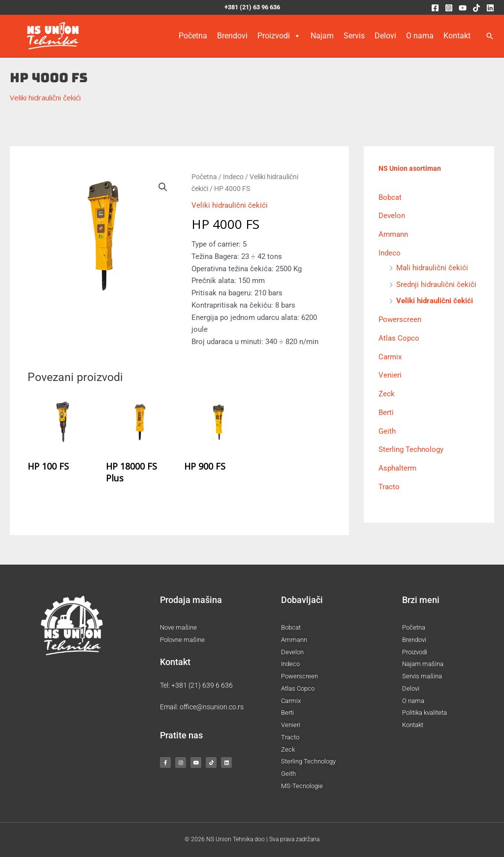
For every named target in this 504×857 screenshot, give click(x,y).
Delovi (385, 36)
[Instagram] (449, 8)
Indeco (233, 177)
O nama (420, 36)
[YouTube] (463, 8)
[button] (490, 36)
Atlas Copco (399, 338)
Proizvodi (279, 36)
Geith (387, 431)
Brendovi (232, 36)
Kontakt (457, 36)
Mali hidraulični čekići (432, 267)
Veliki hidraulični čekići (45, 97)
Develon (392, 216)
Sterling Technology (411, 449)
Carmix (390, 356)
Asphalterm (397, 468)
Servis (354, 36)
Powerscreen (400, 319)
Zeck (387, 393)
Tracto (389, 486)
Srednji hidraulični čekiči (436, 284)
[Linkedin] (490, 8)
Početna (193, 36)
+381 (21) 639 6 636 (202, 685)
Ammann (393, 234)
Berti (386, 412)
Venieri (390, 375)
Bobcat (390, 197)
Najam (322, 36)
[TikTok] (476, 8)
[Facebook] (435, 8)
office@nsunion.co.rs (212, 707)
